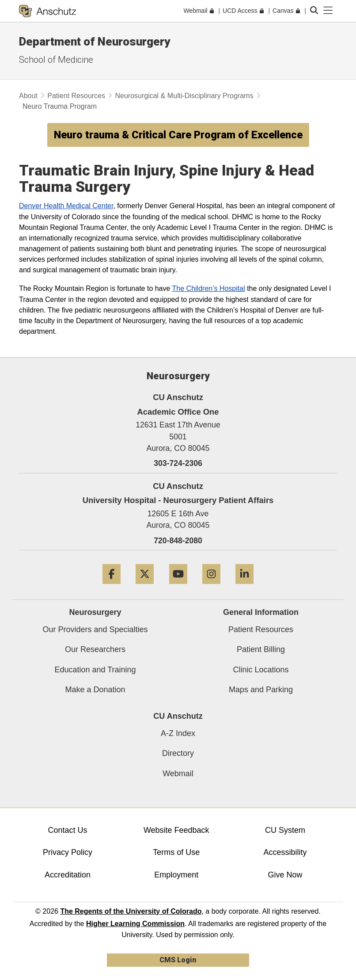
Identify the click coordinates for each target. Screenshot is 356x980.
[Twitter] (145, 587)
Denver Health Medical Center (66, 205)
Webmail (178, 774)
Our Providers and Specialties (95, 629)
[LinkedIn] (244, 587)
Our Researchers (95, 649)
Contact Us (68, 830)
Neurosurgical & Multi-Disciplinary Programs (184, 96)
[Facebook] (112, 587)
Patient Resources (76, 96)
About (28, 96)
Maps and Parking (261, 690)
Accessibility (285, 852)
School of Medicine (56, 60)
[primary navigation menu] (328, 11)
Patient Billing (261, 649)
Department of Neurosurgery (95, 42)
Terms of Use (176, 852)
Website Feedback (176, 830)
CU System (285, 830)
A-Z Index (178, 733)
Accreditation (68, 875)
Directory (178, 753)
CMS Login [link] (178, 960)
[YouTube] (178, 587)
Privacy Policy (68, 852)
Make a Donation (95, 690)
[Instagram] (211, 587)
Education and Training (95, 670)
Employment (176, 875)
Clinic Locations (261, 670)
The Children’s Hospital (209, 288)
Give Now (285, 875)
